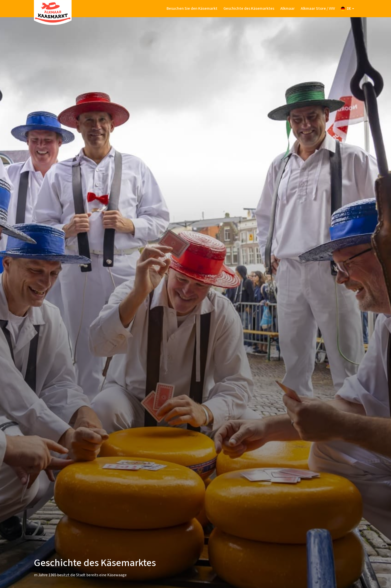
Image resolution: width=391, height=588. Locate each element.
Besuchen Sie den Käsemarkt (192, 8)
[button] (347, 9)
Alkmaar (288, 8)
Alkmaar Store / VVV (318, 8)
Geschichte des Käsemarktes (249, 8)
